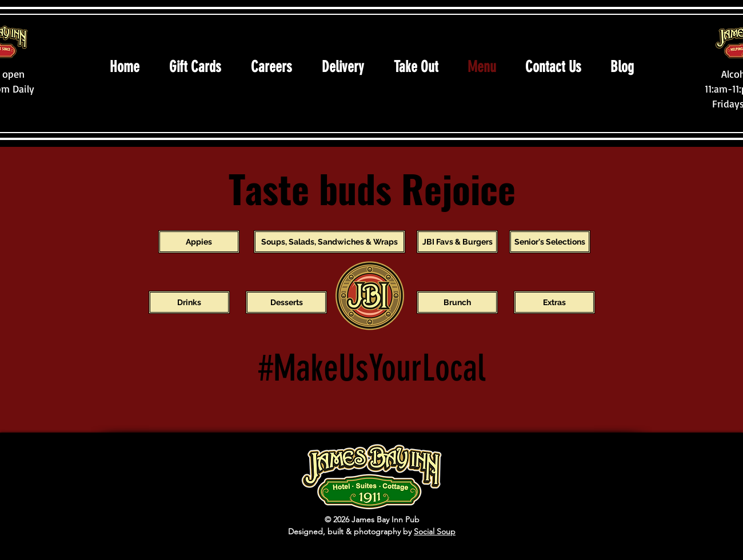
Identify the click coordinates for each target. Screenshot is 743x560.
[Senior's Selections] (550, 242)
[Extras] (554, 302)
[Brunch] (457, 302)
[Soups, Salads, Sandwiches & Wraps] (329, 242)
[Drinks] (189, 302)
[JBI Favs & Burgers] (457, 242)
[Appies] (199, 242)
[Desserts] (286, 302)
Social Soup (435, 531)
